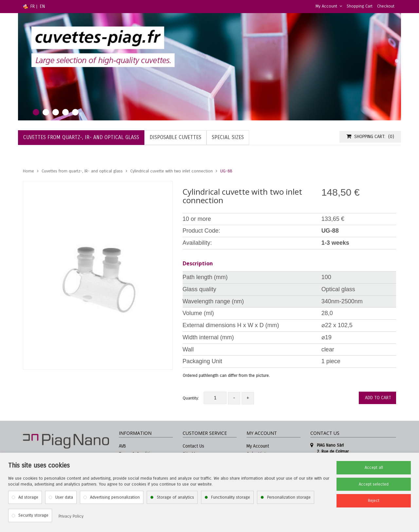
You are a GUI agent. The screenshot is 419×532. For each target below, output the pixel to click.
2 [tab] (46, 112)
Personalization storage (289, 497)
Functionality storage (231, 497)
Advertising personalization (115, 497)
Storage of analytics (175, 497)
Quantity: (191, 398)
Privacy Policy (71, 516)
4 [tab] (65, 112)
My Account (329, 6)
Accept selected (374, 484)
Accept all (374, 468)
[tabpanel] (209, 67)
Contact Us (193, 446)
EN (42, 6)
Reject (374, 501)
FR (33, 6)
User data (64, 497)
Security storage (33, 515)
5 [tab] (75, 112)
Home (28, 171)
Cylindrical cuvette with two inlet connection (172, 171)
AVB (122, 446)
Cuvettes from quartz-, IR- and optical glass (82, 171)
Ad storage (28, 497)
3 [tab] (56, 112)
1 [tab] (36, 112)
